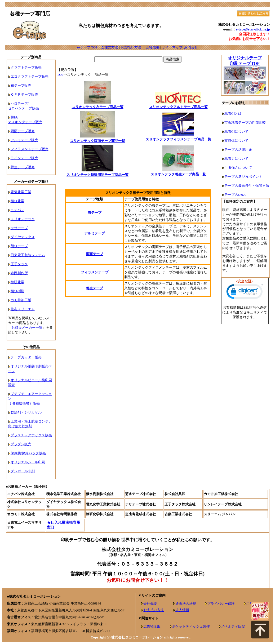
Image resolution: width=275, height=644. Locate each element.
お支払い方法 (131, 47)
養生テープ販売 (23, 167)
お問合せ (191, 47)
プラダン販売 (21, 444)
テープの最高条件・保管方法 (247, 186)
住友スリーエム (23, 309)
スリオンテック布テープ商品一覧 (98, 107)
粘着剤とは (233, 114)
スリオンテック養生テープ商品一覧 (178, 174)
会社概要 (153, 47)
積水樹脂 (17, 291)
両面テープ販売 (23, 131)
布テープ (95, 213)
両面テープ (94, 254)
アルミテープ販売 (24, 140)
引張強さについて (238, 168)
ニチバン (17, 210)
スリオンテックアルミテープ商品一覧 (178, 107)
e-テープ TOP (87, 47)
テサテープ (19, 228)
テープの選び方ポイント (243, 177)
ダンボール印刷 (23, 471)
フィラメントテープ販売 (30, 149)
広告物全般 (152, 626)
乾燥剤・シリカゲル (26, 412)
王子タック (19, 264)
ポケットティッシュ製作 (191, 626)
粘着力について (236, 159)
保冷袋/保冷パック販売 (28, 453)
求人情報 (182, 610)
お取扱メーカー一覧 (27, 328)
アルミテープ (95, 233)
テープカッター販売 (26, 357)
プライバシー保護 (221, 604)
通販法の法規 (186, 604)
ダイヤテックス (23, 237)
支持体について (236, 141)
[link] (245, 293)
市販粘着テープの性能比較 (245, 123)
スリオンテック (23, 219)
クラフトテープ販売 (26, 67)
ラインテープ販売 (24, 158)
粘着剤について (236, 132)
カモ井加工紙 (21, 300)
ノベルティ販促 (233, 626)
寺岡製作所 (19, 273)
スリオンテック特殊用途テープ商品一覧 (97, 175)
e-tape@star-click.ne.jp (253, 29)
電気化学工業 (21, 192)
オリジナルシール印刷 (28, 462)
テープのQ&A (235, 195)
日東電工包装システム (28, 255)
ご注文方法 (110, 47)
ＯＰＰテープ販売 (24, 94)
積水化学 (17, 201)
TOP (60, 75)
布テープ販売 (21, 85)
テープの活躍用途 (238, 150)
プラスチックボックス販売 (31, 435)
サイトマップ (172, 47)
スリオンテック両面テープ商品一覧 (97, 141)
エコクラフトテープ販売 (30, 76)
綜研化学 (17, 282)
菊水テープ (19, 246)
